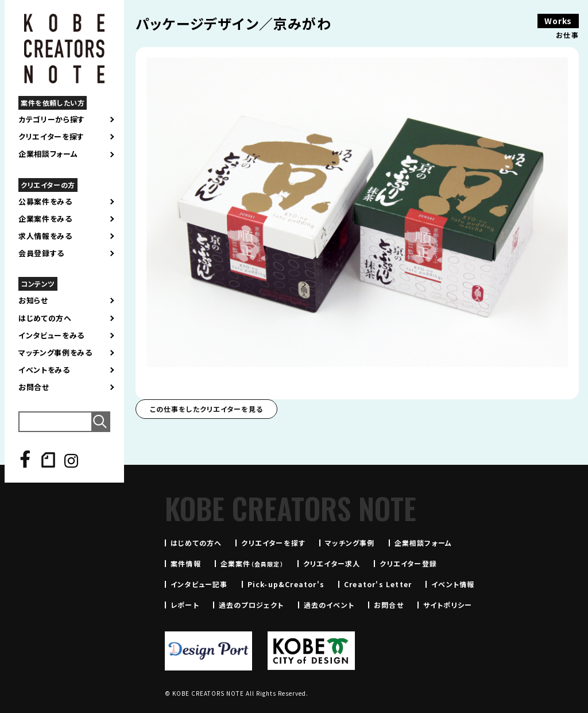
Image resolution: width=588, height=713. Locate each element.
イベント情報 (453, 584)
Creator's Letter (378, 584)
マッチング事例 (350, 543)
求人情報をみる (45, 236)
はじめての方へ (45, 318)
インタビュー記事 (199, 584)
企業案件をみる (45, 219)
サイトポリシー (448, 605)
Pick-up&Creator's (286, 584)
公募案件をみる (45, 202)
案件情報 (186, 563)
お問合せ (34, 387)
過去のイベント (329, 605)
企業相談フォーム (48, 154)
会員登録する (41, 253)
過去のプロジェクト (252, 605)
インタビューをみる (51, 336)
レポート (185, 605)
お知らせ (33, 300)
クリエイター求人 (332, 563)
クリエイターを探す (51, 137)
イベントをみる (44, 370)
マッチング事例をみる (55, 353)
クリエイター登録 (408, 563)
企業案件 (252, 563)
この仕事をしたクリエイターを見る (206, 409)
